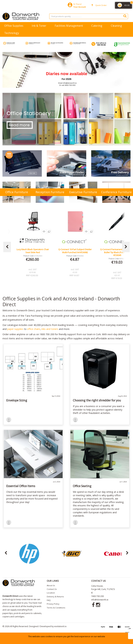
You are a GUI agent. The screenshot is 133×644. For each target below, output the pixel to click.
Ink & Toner (39, 26)
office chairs (34, 329)
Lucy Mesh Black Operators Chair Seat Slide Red (33, 251)
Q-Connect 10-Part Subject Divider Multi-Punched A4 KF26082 (75, 251)
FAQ (49, 600)
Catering (97, 26)
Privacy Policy (53, 604)
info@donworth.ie (100, 600)
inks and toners (50, 329)
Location (51, 593)
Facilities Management (69, 26)
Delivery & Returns (55, 597)
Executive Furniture (83, 192)
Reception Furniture (50, 192)
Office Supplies (14, 26)
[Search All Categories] (89, 16)
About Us (51, 585)
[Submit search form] (125, 16)
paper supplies (15, 329)
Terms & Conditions (56, 608)
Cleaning (116, 26)
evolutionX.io (60, 626)
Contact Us (52, 589)
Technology (12, 33)
